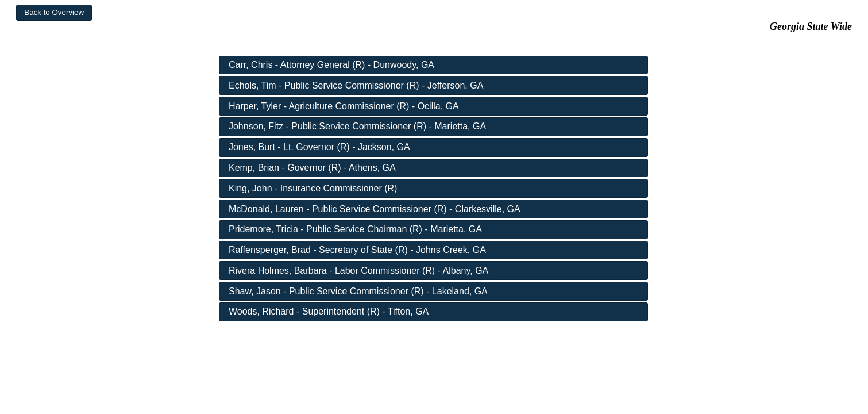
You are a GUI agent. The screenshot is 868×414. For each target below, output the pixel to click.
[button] (54, 13)
